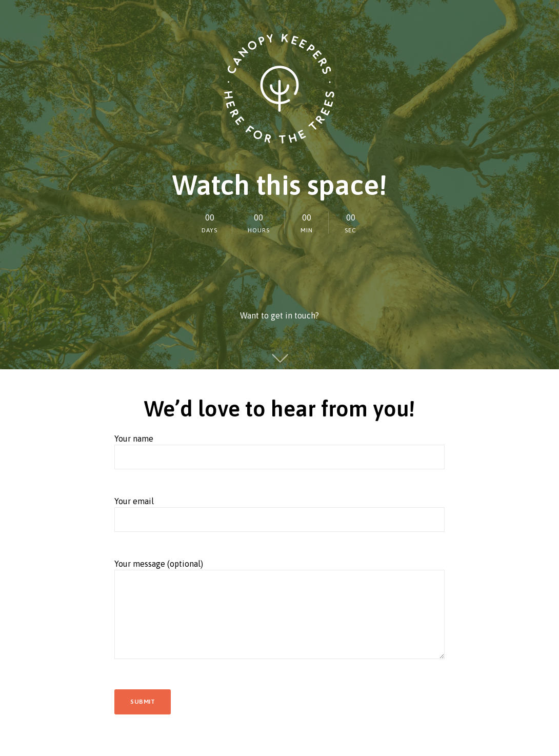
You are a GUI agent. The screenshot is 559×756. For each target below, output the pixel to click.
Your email (279, 519)
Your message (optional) (279, 616)
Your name (279, 457)
